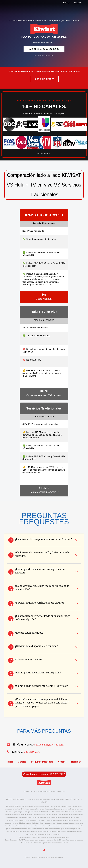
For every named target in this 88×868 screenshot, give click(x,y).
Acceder (62, 762)
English (67, 3)
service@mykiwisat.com (49, 744)
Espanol (78, 3)
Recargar (76, 762)
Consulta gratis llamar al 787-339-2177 (44, 774)
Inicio (10, 762)
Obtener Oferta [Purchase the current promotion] (45, 79)
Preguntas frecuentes (42, 762)
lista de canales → (44, 154)
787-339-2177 (32, 752)
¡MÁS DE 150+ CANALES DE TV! (44, 49)
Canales (22, 762)
